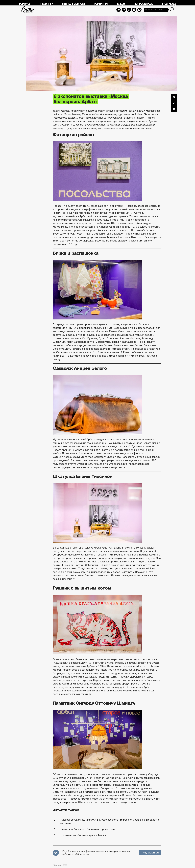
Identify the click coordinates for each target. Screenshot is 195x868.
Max (139, 10)
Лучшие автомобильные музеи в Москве (83, 835)
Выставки (74, 4)
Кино (25, 4)
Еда (121, 4)
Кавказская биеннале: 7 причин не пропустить (87, 829)
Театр (46, 4)
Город (169, 4)
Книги (101, 4)
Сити (28, 10)
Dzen (134, 10)
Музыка (144, 4)
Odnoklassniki (129, 10)
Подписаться (150, 853)
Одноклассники (174, 109)
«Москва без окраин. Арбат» (69, 118)
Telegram (119, 10)
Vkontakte (124, 10)
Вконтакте (174, 103)
